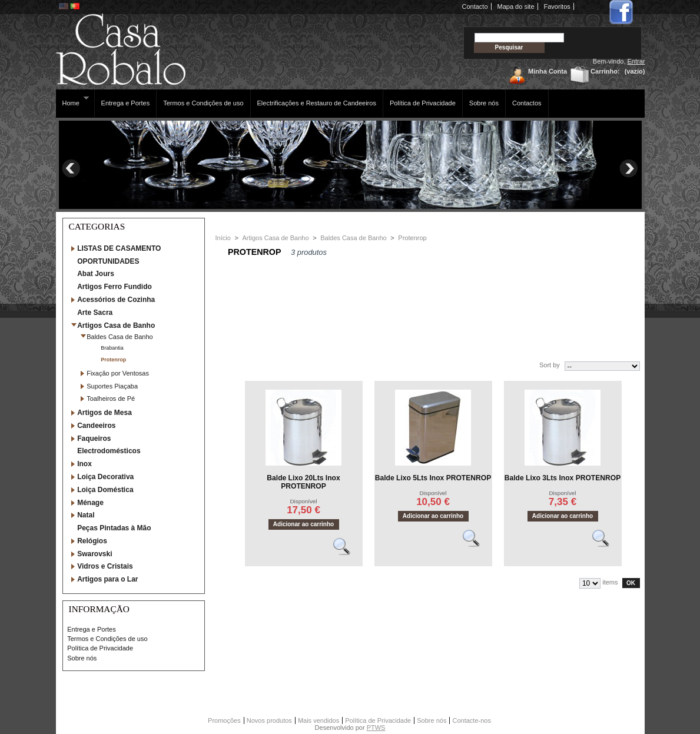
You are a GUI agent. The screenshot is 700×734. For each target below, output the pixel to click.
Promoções (224, 720)
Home (73, 101)
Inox (84, 464)
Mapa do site (516, 6)
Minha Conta (548, 71)
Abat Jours (96, 274)
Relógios (92, 541)
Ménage (90, 503)
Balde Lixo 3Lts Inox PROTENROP (563, 478)
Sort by (550, 365)
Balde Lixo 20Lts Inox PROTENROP (303, 482)
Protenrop (113, 360)
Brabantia (112, 348)
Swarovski (94, 554)
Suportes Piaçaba (112, 386)
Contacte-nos (471, 720)
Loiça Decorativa (105, 477)
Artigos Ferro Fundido (115, 287)
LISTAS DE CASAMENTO (119, 248)
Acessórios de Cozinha (116, 300)
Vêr (347, 552)
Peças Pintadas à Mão (114, 528)
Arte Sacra (95, 313)
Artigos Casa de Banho (116, 326)
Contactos (527, 103)
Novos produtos (269, 720)
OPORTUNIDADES (108, 261)
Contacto (475, 6)
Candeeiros (96, 426)
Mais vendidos (319, 720)
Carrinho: (605, 71)
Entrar (636, 61)
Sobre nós (484, 103)
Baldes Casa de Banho (120, 337)
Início (223, 238)
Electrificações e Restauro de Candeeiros (317, 103)
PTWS (376, 728)
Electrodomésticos (109, 451)
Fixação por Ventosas (118, 373)
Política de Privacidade (423, 103)
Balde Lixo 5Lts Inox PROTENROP (433, 478)
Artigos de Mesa (104, 413)
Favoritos (557, 6)
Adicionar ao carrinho (303, 524)
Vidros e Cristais (105, 566)
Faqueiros (94, 439)
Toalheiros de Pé (111, 398)
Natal (86, 515)
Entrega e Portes (126, 103)
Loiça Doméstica (105, 490)
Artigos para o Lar (107, 579)
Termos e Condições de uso (203, 103)
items (610, 582)
